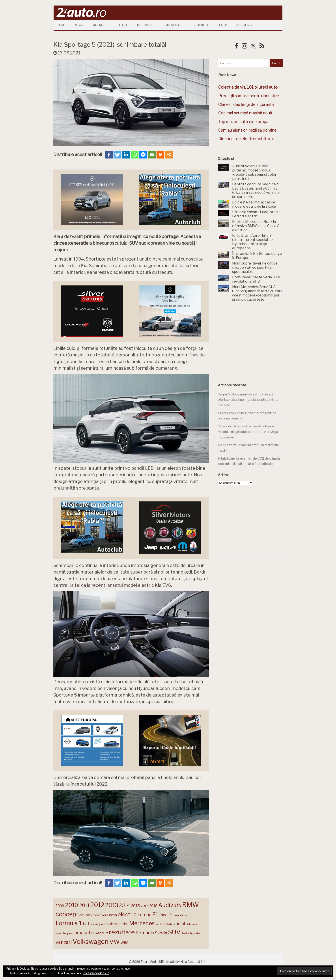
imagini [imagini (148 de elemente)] (98, 924)
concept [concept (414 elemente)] (67, 914)
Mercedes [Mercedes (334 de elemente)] (142, 923)
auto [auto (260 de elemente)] (176, 905)
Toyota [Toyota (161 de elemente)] (195, 933)
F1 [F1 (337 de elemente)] (155, 914)
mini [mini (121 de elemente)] (158, 924)
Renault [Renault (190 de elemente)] (101, 933)
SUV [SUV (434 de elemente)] (174, 932)
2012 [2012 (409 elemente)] (97, 905)
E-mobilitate (173, 25)
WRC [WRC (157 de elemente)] (124, 943)
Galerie (122, 25)
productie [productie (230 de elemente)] (84, 933)
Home (62, 25)
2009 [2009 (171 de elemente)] (60, 906)
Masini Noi (100, 25)
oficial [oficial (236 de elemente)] (179, 924)
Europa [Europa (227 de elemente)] (144, 915)
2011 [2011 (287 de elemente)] (84, 905)
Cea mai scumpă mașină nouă (245, 113)
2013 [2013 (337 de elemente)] (112, 905)
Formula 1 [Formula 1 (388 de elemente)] (69, 923)
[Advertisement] (251, 342)
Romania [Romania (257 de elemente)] (145, 933)
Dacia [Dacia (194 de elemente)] (112, 915)
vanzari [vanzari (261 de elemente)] (64, 942)
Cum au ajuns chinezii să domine (247, 130)
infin (204, 962)
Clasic (222, 25)
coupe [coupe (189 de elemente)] (85, 915)
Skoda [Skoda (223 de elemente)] (161, 933)
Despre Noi (244, 25)
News (79, 25)
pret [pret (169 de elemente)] (70, 933)
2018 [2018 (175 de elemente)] (153, 906)
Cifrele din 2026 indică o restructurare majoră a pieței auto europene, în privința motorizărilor (248, 432)
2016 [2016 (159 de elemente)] (145, 906)
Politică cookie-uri (96, 973)
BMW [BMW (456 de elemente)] (190, 905)
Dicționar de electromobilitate (246, 139)
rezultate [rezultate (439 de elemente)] (122, 932)
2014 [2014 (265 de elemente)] (125, 905)
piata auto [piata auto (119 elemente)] (191, 924)
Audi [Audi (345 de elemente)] (164, 905)
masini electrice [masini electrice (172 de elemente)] (117, 924)
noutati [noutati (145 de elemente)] (167, 924)
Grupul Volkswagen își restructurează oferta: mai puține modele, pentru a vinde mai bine (248, 400)
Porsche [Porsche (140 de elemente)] (61, 933)
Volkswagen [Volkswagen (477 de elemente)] (91, 942)
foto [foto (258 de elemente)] (88, 923)
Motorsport (146, 25)
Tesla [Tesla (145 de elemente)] (185, 933)
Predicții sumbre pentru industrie (249, 96)
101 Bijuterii (200, 25)
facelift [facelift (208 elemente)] (166, 915)
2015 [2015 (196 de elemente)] (135, 906)
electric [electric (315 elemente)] (127, 914)
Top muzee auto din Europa (243, 122)
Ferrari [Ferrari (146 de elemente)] (178, 915)
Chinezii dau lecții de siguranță (246, 104)
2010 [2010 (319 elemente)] (72, 905)
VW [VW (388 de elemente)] (115, 942)
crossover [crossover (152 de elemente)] (99, 915)
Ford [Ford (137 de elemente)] (187, 915)
